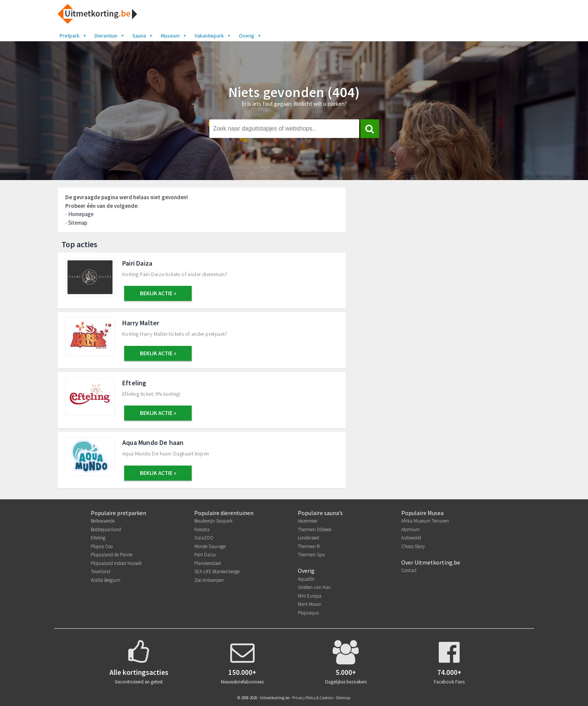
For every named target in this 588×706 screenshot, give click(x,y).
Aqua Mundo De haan (153, 442)
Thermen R (309, 546)
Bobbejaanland (106, 529)
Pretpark (73, 36)
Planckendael (208, 563)
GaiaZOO (204, 538)
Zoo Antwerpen (209, 580)
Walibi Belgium (106, 580)
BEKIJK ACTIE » (158, 293)
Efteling (134, 383)
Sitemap (78, 223)
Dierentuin (110, 36)
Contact (409, 570)
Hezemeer (308, 521)
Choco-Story (413, 546)
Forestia (202, 529)
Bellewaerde (103, 521)
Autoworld (411, 538)
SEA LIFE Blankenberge (217, 572)
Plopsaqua (308, 613)
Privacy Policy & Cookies (313, 698)
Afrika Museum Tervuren (425, 521)
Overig (250, 36)
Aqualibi (306, 579)
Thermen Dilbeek (315, 529)
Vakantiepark (213, 36)
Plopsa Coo (102, 546)
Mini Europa (310, 596)
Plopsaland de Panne (112, 555)
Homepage (81, 214)
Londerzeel (308, 538)
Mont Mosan (310, 604)
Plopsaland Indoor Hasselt (116, 563)
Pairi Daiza (137, 263)
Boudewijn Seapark (213, 521)
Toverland (100, 572)
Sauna (143, 36)
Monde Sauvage (210, 546)
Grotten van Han (314, 587)
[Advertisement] (446, 243)
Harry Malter (141, 323)
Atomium (410, 529)
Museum (174, 36)
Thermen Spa (311, 555)
